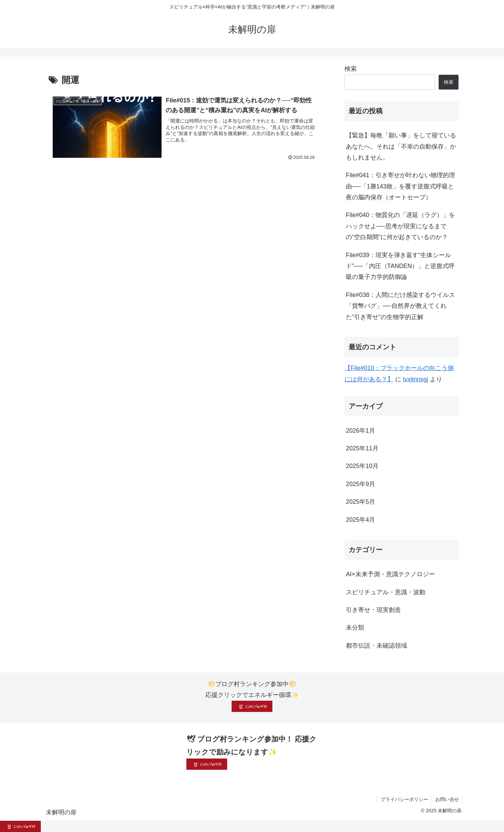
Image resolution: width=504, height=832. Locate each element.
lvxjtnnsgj (416, 379)
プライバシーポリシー (404, 799)
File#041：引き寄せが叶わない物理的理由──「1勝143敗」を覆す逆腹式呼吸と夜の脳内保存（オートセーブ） (400, 186)
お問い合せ (447, 799)
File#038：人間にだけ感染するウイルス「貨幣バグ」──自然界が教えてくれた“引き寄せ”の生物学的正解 (400, 306)
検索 (351, 69)
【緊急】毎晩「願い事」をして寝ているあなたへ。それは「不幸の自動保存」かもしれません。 (401, 146)
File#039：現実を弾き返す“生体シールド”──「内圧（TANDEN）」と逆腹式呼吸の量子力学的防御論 (400, 266)
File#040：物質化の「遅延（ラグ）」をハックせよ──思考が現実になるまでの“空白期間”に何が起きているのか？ (400, 226)
